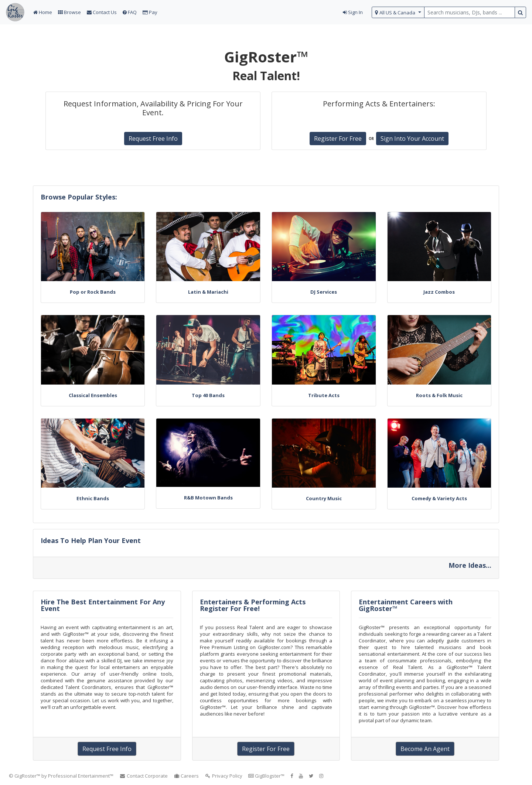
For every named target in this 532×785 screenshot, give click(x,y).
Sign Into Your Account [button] (412, 139)
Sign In (353, 12)
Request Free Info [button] (153, 139)
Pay (150, 12)
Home (43, 12)
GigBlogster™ (266, 776)
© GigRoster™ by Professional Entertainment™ (61, 776)
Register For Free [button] (338, 139)
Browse (69, 12)
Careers (186, 776)
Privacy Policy (224, 776)
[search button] (520, 12)
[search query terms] (470, 12)
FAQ (130, 12)
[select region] (398, 12)
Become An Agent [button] (425, 749)
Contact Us (102, 12)
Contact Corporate (144, 776)
